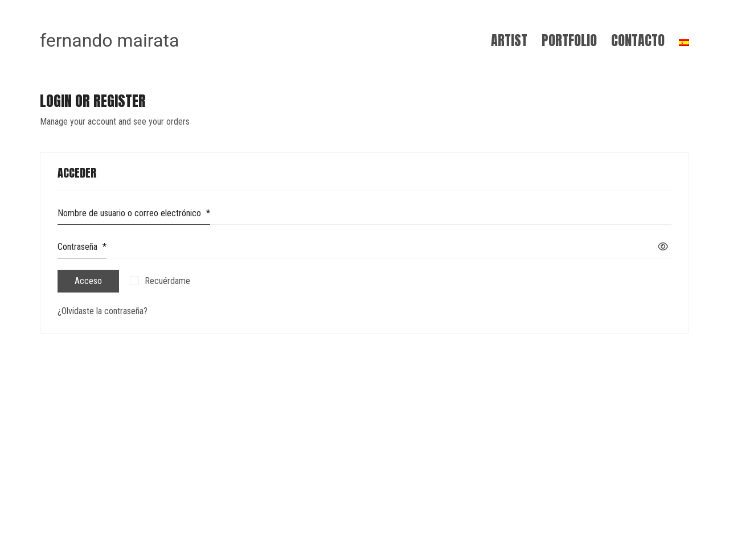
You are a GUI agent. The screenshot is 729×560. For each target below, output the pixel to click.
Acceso (88, 281)
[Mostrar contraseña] (663, 247)
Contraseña (82, 249)
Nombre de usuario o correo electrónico (134, 215)
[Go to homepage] (109, 41)
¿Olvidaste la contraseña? (103, 311)
